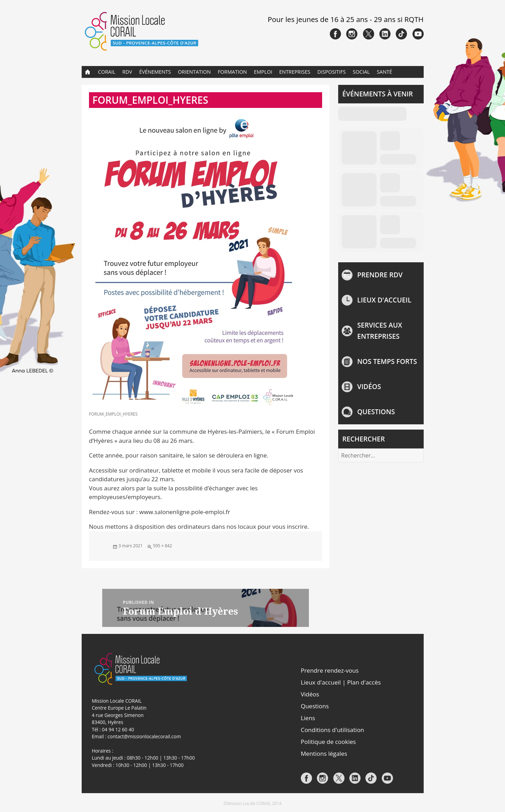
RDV (127, 72)
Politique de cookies (328, 742)
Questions (376, 412)
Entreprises (295, 72)
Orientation (194, 72)
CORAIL (107, 72)
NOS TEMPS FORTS (387, 361)
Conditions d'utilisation (333, 730)
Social (361, 72)
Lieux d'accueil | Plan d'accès (341, 682)
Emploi (263, 72)
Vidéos (369, 386)
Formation (232, 72)
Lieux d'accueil (384, 300)
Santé (385, 72)
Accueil (88, 72)
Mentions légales (324, 754)
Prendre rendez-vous (330, 670)
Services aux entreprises (380, 331)
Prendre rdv (380, 275)
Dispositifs (331, 72)
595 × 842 (163, 546)
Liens (308, 718)
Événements (155, 72)
